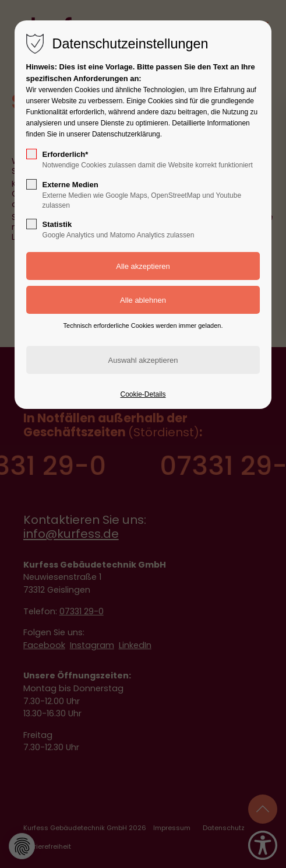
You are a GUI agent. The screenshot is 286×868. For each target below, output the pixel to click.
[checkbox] (31, 154)
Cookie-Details (143, 394)
